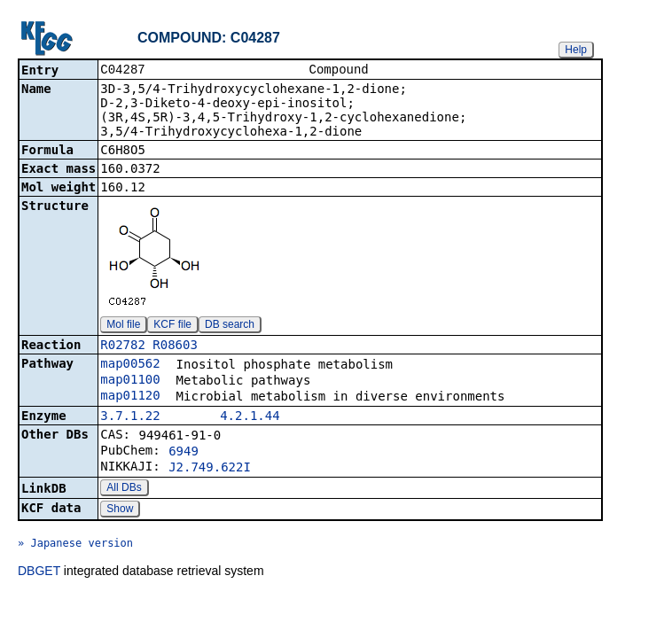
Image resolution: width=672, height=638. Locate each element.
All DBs (124, 489)
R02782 (123, 346)
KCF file (172, 326)
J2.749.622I (210, 469)
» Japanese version (75, 545)
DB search (230, 326)
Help (576, 50)
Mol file (123, 326)
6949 (184, 453)
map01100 (130, 381)
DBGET (39, 572)
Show (120, 510)
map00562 (130, 365)
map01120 (130, 397)
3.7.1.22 (130, 417)
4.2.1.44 (250, 417)
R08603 (175, 346)
